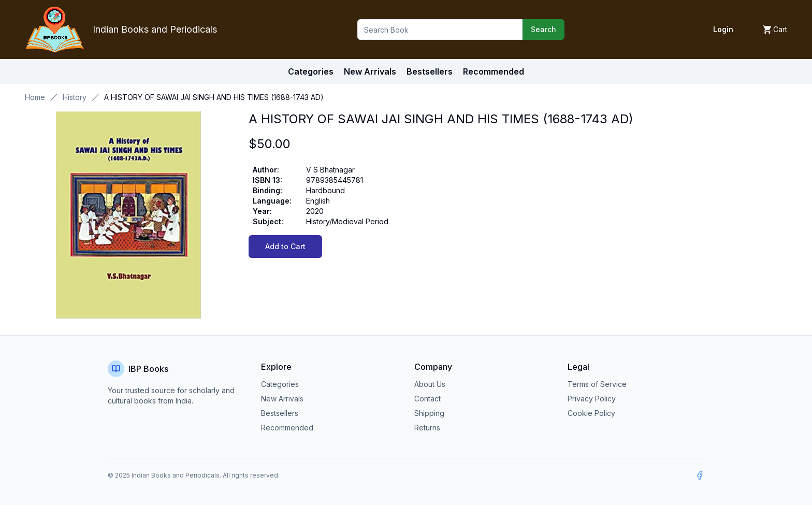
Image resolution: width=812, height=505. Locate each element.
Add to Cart (285, 246)
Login (723, 29)
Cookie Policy (591, 413)
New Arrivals (282, 399)
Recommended (287, 428)
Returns (427, 428)
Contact (427, 399)
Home (35, 97)
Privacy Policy (592, 399)
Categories (311, 71)
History (75, 97)
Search (543, 29)
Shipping (429, 413)
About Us (430, 384)
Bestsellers (280, 413)
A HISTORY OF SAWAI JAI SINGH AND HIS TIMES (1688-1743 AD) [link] (214, 97)
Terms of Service (597, 384)
